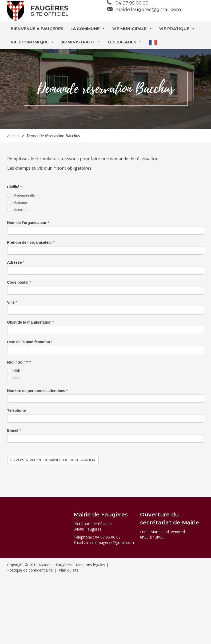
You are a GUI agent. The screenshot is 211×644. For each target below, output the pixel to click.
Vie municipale (132, 29)
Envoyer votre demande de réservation (53, 460)
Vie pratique (177, 29)
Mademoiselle (21, 196)
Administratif (81, 42)
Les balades (125, 42)
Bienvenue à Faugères (37, 29)
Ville (12, 302)
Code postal (19, 282)
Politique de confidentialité (30, 570)
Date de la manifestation (30, 342)
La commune (88, 29)
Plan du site (69, 570)
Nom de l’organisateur (28, 223)
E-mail (14, 430)
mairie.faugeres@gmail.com (148, 9)
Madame (17, 203)
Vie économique (33, 42)
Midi (13, 371)
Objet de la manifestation (31, 322)
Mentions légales (90, 565)
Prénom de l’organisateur (31, 242)
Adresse (16, 262)
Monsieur (17, 210)
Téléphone (17, 410)
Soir (13, 378)
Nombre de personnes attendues (37, 391)
